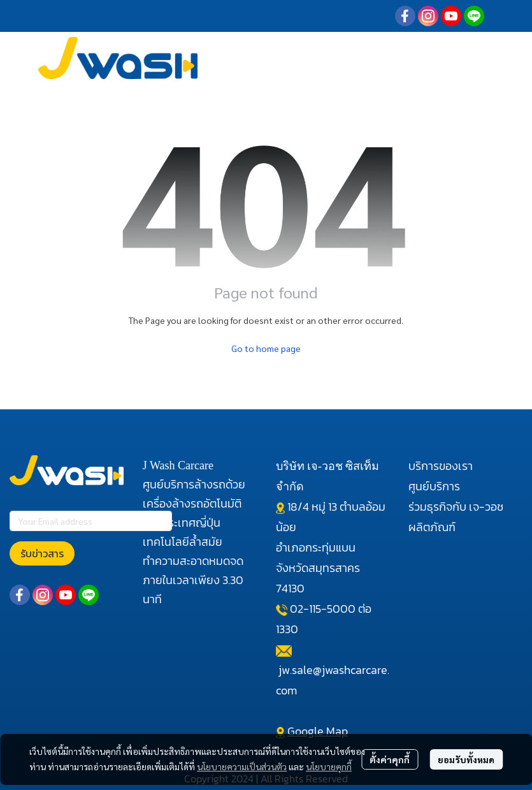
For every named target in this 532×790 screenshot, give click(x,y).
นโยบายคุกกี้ (329, 766)
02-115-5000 (323, 609)
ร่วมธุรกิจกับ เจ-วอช (456, 507)
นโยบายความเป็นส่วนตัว (242, 766)
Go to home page (266, 348)
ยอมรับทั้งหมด (466, 759)
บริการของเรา (441, 466)
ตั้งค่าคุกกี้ (390, 759)
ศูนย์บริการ (434, 486)
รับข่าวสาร (42, 553)
